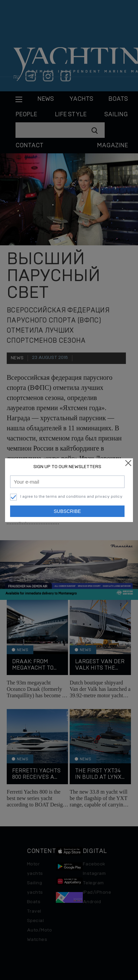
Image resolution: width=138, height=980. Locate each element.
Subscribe (67, 511)
